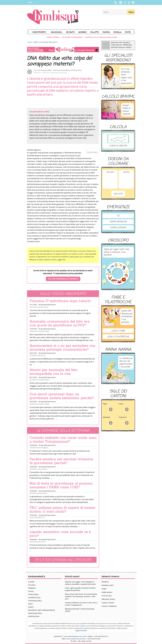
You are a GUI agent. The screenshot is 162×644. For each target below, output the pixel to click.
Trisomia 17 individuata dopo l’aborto (60, 301)
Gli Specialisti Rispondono (48, 42)
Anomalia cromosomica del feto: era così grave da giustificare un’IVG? (60, 323)
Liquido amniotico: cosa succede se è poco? (60, 534)
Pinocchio (123, 418)
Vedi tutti (118, 194)
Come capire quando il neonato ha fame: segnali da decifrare (80, 589)
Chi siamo (32, 585)
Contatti (31, 582)
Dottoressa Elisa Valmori (39, 469)
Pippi (105, 404)
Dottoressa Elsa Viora (38, 356)
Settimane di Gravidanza (72, 37)
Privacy (31, 591)
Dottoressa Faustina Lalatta (40, 331)
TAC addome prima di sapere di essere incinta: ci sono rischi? (62, 510)
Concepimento (39, 32)
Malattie (95, 32)
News (30, 2)
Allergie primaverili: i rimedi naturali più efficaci (80, 610)
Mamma (106, 32)
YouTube (133, 2)
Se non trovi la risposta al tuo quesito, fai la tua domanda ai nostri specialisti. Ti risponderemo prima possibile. (63, 275)
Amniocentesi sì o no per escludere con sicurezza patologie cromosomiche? (62, 348)
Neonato (70, 32)
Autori (30, 604)
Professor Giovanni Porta (40, 307)
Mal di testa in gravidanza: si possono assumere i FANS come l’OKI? (61, 485)
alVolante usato (108, 585)
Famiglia (117, 32)
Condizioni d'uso (34, 597)
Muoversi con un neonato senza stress (101, 37)
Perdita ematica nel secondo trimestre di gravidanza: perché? (61, 461)
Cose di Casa (107, 596)
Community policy (35, 601)
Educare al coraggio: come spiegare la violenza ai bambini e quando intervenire (80, 583)
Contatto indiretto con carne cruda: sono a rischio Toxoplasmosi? (63, 440)
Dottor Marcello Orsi (38, 517)
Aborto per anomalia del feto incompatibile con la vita (53, 372)
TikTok (129, 2)
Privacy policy (33, 594)
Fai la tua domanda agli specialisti (63, 560)
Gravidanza (56, 32)
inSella (104, 589)
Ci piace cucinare (108, 603)
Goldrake (106, 418)
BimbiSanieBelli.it (53, 17)
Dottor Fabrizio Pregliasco (40, 448)
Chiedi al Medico (53, 37)
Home (30, 42)
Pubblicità (32, 588)
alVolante (105, 582)
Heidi (121, 404)
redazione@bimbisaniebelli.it (76, 639)
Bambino (83, 32)
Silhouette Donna (108, 599)
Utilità (128, 32)
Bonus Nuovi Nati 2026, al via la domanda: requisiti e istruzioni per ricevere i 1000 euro (81, 596)
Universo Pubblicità (109, 606)
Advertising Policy (35, 613)
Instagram (121, 2)
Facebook (125, 2)
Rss (116, 2)
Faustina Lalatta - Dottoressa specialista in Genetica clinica (61, 70)
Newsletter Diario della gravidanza (42, 610)
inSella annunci (107, 592)
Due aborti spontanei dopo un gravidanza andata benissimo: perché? (62, 396)
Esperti (31, 607)
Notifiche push (34, 616)
